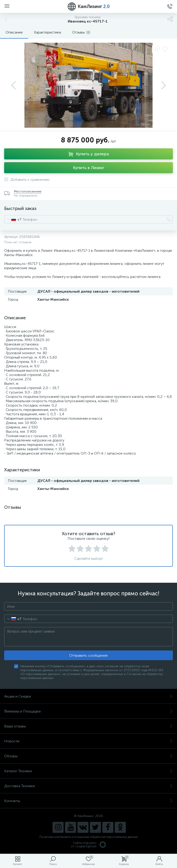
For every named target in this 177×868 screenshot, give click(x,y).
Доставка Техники (88, 786)
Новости (88, 741)
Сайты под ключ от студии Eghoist (89, 845)
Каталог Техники (88, 771)
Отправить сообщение (88, 655)
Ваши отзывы (88, 726)
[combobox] (13, 219)
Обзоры (88, 756)
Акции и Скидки (88, 696)
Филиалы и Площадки (88, 711)
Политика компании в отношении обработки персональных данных (89, 837)
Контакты (88, 801)
